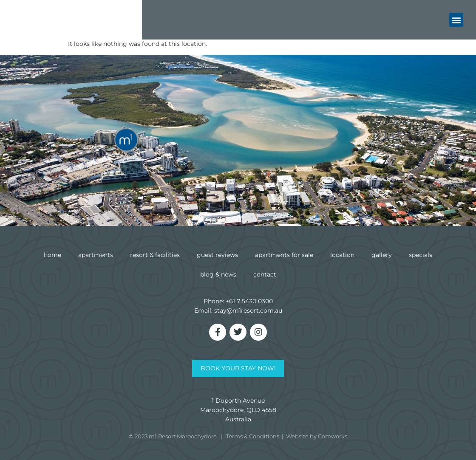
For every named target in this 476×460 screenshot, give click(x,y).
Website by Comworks (317, 436)
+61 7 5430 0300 (249, 301)
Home (52, 255)
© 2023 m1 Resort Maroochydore (173, 436)
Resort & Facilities (155, 255)
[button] (456, 19)
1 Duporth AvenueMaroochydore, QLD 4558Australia (238, 410)
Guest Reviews (217, 255)
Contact (265, 274)
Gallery (382, 255)
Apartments (96, 255)
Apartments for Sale (284, 255)
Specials (421, 255)
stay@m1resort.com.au (248, 310)
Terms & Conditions (253, 436)
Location (342, 255)
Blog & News (218, 274)
